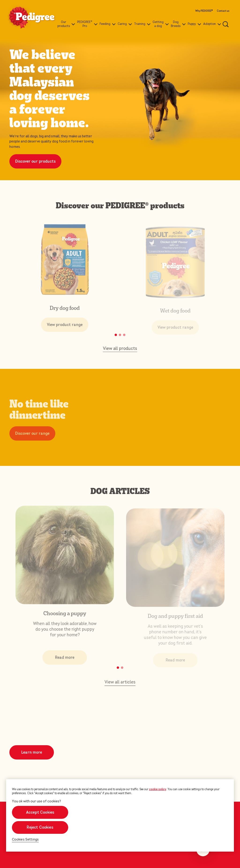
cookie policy (158, 789)
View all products (120, 350)
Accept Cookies (40, 812)
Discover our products (35, 161)
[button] (116, 335)
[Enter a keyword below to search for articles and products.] (226, 24)
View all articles (120, 684)
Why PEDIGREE (204, 11)
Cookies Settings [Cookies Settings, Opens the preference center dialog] (25, 840)
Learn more (32, 752)
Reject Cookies (40, 827)
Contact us (223, 11)
